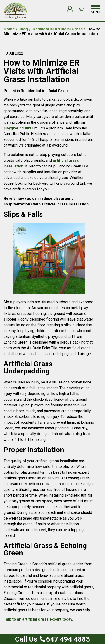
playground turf (18, 128)
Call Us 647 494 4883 (52, 639)
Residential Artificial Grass (45, 91)
